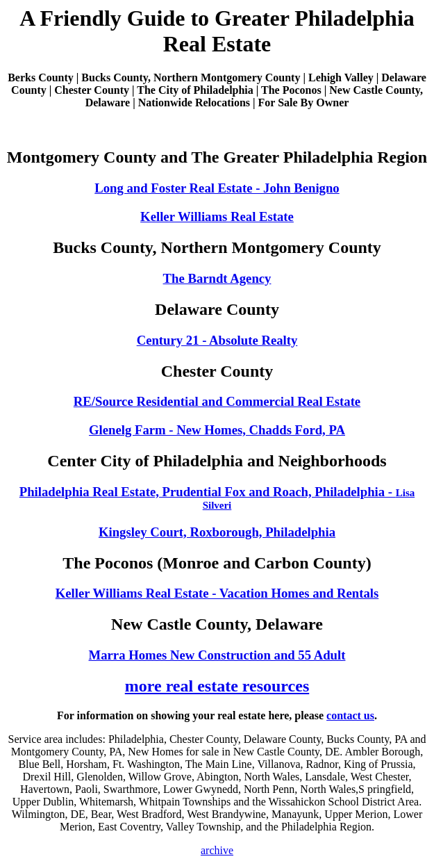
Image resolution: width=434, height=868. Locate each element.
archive (217, 850)
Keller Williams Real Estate (217, 216)
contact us (350, 715)
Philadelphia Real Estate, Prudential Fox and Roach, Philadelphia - (217, 498)
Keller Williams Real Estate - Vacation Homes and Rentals (217, 593)
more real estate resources (217, 686)
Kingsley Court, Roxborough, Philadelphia (217, 532)
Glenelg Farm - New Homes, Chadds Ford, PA (217, 430)
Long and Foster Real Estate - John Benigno (217, 188)
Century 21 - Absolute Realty (217, 340)
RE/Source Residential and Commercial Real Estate (217, 401)
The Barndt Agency (217, 278)
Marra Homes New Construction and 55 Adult (217, 655)
